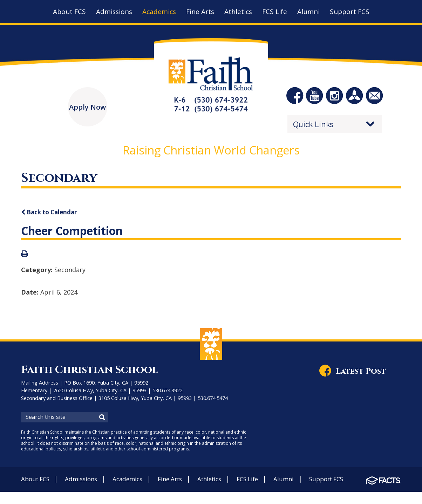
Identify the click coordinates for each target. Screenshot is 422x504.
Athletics (221, 481)
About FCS (37, 481)
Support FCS (345, 481)
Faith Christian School (94, 372)
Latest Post (364, 374)
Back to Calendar (51, 214)
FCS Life (262, 481)
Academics (134, 481)
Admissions (85, 481)
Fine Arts (179, 481)
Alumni (300, 481)
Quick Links (314, 126)
